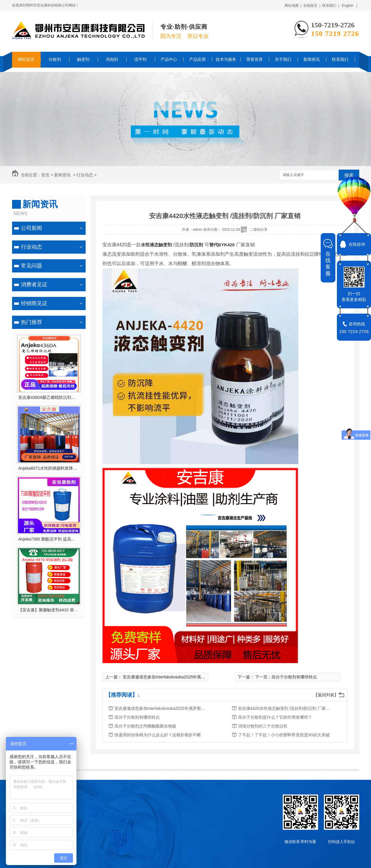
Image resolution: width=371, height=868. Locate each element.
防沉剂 (197, 245)
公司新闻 (31, 228)
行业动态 (85, 175)
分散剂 (55, 59)
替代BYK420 (222, 245)
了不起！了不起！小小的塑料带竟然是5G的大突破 (284, 735)
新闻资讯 (312, 59)
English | (350, 6)
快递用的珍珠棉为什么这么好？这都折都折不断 (158, 735)
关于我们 (283, 59)
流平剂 (140, 59)
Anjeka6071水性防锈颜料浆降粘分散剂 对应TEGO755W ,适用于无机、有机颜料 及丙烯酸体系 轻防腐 (49, 468)
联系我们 (340, 59)
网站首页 (26, 59)
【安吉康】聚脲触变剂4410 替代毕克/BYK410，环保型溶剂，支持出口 (49, 610)
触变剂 (83, 59)
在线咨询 (357, 244)
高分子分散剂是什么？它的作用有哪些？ (275, 717)
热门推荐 (31, 322)
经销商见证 (34, 303)
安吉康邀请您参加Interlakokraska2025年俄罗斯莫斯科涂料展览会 (182, 677)
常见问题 (31, 266)
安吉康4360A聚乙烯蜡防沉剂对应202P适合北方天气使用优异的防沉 (49, 397)
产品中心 (169, 59)
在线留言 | (312, 6)
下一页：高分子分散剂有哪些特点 (286, 677)
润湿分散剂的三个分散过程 (263, 726)
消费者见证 (34, 285)
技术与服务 (226, 59)
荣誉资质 (254, 59)
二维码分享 (259, 230)
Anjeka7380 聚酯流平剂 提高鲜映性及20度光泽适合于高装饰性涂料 (49, 539)
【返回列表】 (326, 695)
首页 (45, 175)
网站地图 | (293, 6)
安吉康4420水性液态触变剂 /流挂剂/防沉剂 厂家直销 (285, 708)
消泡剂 (112, 59)
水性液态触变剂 (156, 245)
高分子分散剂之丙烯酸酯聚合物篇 (145, 726)
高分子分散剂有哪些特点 (137, 717)
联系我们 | (331, 6)
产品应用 (197, 59)
